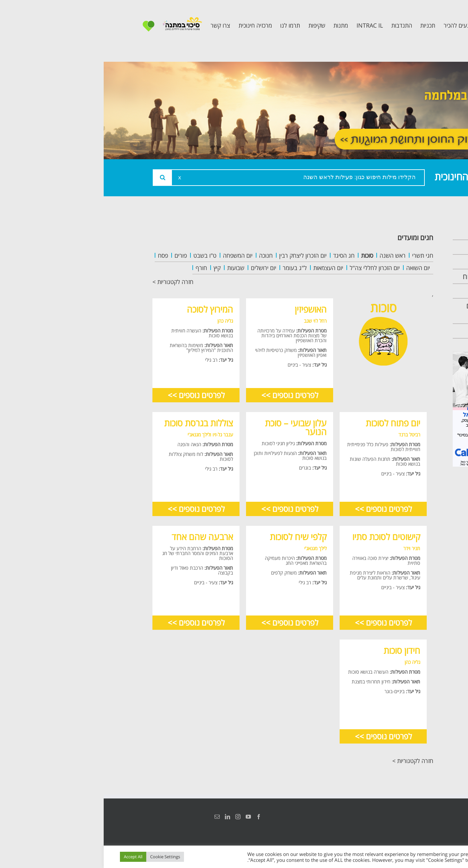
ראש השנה (289, 255)
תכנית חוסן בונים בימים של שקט (391, 311)
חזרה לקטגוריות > (69, 282)
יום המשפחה (134, 255)
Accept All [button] (29, 857)
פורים (77, 255)
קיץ (113, 268)
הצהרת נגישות (412, 817)
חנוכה (162, 255)
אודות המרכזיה (394, 247)
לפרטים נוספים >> (186, 395)
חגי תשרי (319, 255)
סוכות (263, 255)
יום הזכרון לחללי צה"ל (271, 268)
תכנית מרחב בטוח (389, 276)
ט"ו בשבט (101, 255)
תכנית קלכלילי (395, 291)
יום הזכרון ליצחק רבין (199, 255)
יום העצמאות (225, 268)
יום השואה (314, 268)
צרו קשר (403, 331)
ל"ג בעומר (191, 268)
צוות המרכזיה (396, 262)
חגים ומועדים (312, 237)
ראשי (408, 233)
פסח (59, 255)
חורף (98, 268)
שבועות (132, 268)
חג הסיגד (240, 255)
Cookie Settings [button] (61, 857)
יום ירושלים (160, 268)
